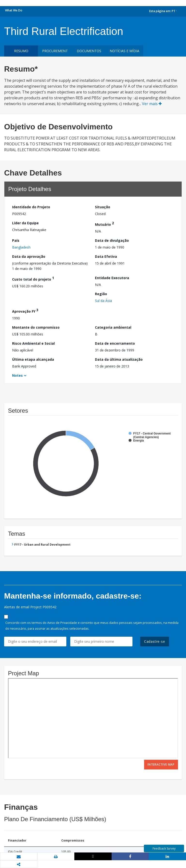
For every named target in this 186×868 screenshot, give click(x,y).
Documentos (89, 51)
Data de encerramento (115, 343)
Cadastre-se (155, 641)
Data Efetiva (106, 256)
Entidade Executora (112, 278)
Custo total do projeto (33, 279)
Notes (17, 375)
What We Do (14, 10)
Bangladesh (21, 247)
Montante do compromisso (36, 327)
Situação (103, 207)
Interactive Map (161, 764)
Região (101, 294)
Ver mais (152, 104)
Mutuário (104, 224)
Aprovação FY (25, 311)
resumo (21, 51)
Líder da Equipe (25, 223)
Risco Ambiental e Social (33, 343)
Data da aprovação (29, 256)
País (16, 240)
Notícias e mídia (124, 51)
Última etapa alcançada (33, 359)
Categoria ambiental (113, 327)
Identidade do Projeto (31, 207)
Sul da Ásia (103, 301)
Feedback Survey (164, 848)
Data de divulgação (112, 240)
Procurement (55, 51)
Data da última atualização (119, 359)
